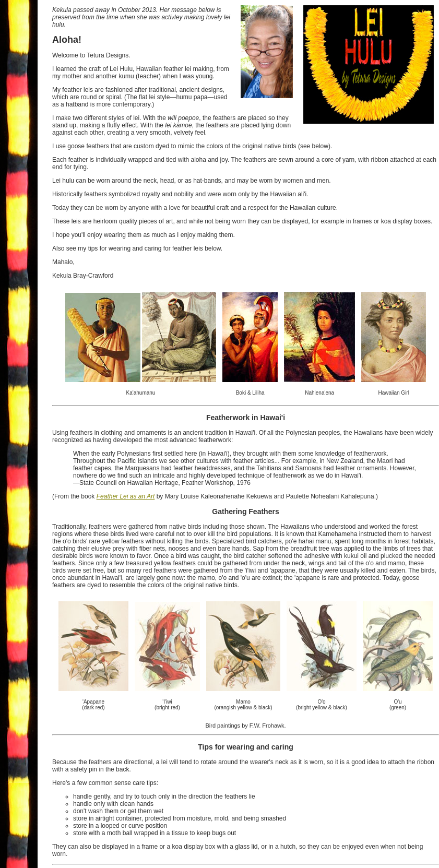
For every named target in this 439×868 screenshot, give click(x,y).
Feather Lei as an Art (126, 496)
